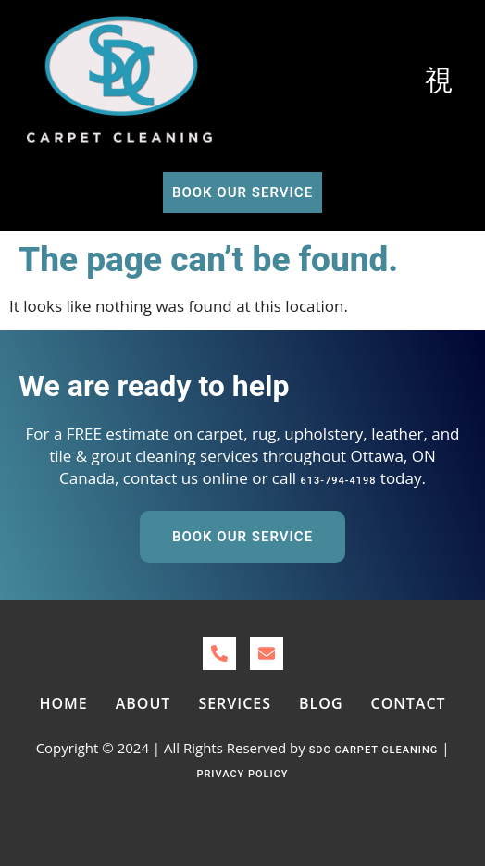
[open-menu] (440, 81)
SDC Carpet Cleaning (374, 750)
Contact (409, 703)
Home (63, 703)
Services (235, 703)
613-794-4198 (338, 481)
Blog (321, 703)
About (143, 703)
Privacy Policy (242, 774)
